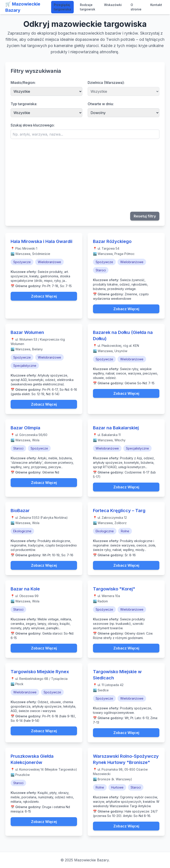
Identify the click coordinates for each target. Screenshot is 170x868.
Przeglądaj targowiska (62, 7)
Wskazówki (113, 5)
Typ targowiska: (24, 104)
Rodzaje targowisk (88, 7)
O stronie (136, 7)
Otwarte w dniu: (101, 104)
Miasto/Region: (23, 83)
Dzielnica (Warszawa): (106, 83)
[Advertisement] (85, 175)
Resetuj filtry (145, 216)
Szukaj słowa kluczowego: (33, 125)
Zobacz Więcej (44, 296)
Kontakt (156, 5)
